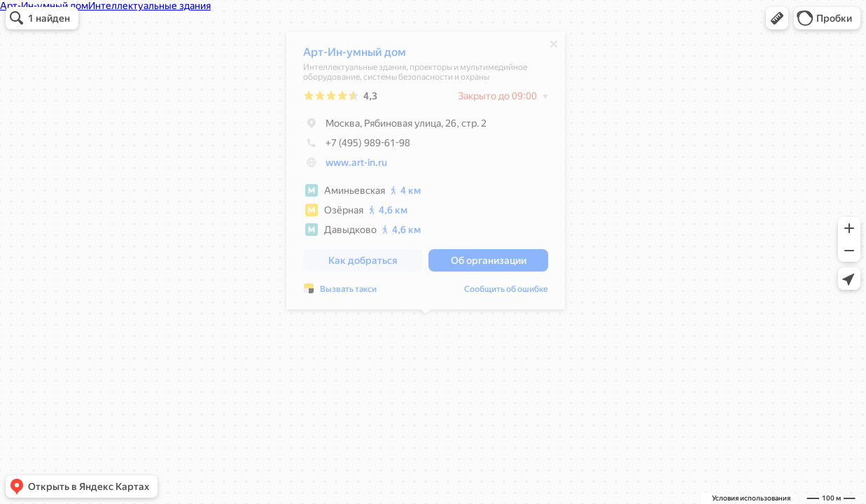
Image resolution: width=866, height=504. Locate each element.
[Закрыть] (554, 48)
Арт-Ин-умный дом (355, 56)
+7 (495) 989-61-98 (357, 146)
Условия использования (751, 498)
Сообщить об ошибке (506, 293)
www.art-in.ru (356, 166)
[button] (777, 18)
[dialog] (426, 174)
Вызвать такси (348, 293)
